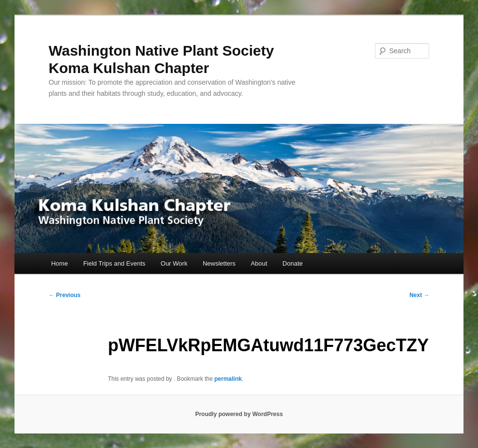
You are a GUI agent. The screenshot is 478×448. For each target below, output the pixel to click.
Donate (293, 263)
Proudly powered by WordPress (239, 414)
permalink (228, 379)
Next (419, 295)
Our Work (174, 263)
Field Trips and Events (114, 263)
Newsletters (219, 263)
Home (60, 263)
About (259, 263)
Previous (65, 295)
